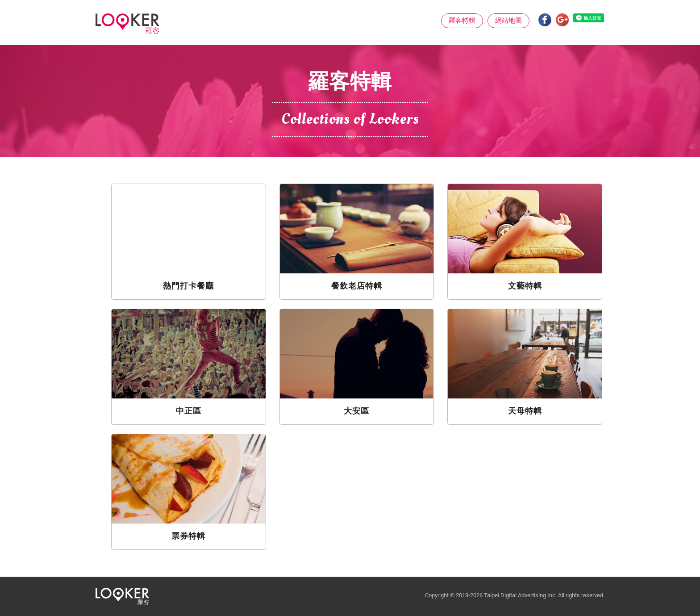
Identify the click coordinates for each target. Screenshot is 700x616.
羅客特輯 (462, 21)
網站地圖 (508, 21)
